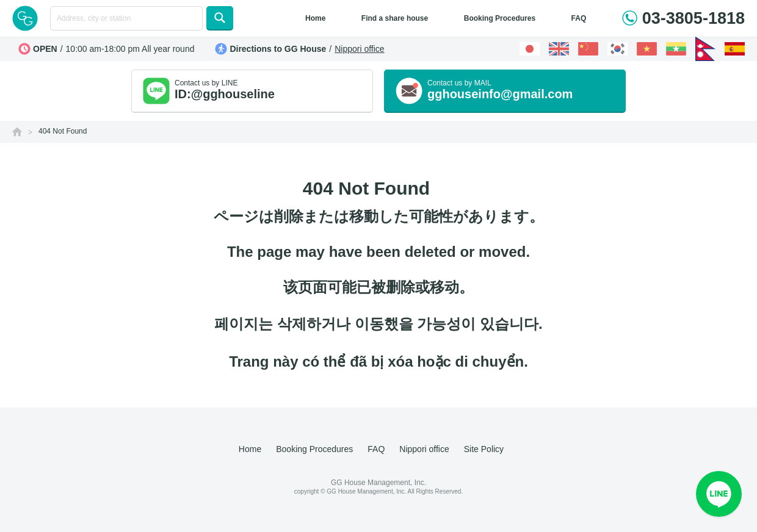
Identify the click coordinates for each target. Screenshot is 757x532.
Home (315, 18)
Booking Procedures (500, 18)
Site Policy (484, 449)
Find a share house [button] (395, 18)
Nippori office (359, 49)
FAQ (579, 18)
